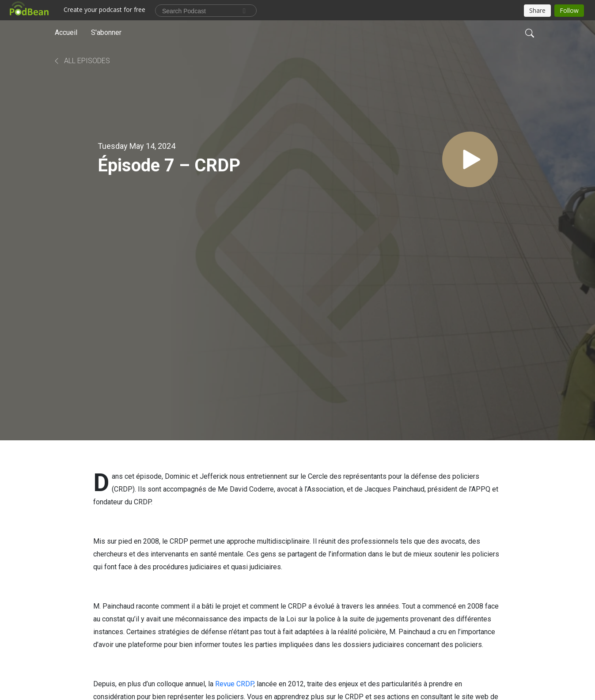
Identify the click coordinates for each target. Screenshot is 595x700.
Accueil (66, 32)
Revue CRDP (234, 684)
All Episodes (81, 61)
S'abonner (106, 32)
